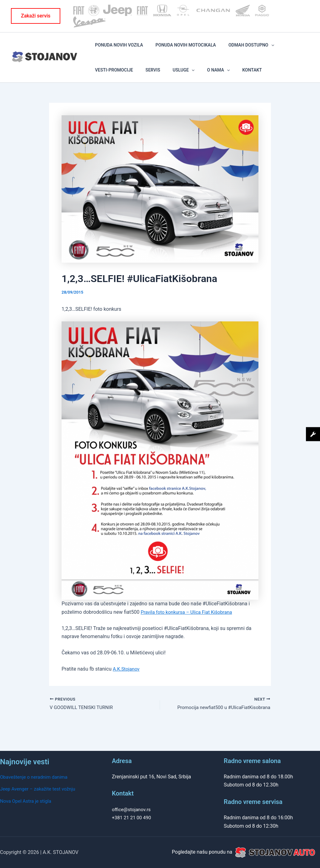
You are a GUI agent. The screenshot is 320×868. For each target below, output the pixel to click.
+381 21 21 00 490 (133, 818)
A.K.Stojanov (127, 685)
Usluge (120, 82)
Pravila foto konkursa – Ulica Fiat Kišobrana (189, 628)
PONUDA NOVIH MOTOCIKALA (172, 49)
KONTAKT (170, 82)
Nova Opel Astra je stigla (27, 801)
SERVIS (98, 82)
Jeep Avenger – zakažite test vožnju (40, 789)
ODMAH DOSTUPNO (229, 49)
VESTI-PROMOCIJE (274, 49)
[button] (36, 16)
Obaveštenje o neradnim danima (36, 777)
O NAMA (145, 82)
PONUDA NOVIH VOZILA (115, 49)
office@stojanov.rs (132, 809)
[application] (248, 49)
